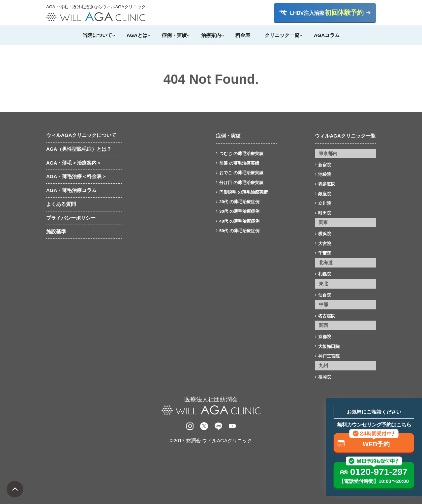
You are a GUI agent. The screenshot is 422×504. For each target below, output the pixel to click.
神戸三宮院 (329, 356)
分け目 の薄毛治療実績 (241, 183)
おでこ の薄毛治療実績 (241, 173)
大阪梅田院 (329, 346)
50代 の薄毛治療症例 (239, 231)
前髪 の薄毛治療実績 (239, 163)
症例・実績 (174, 35)
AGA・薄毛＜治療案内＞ (74, 163)
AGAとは (137, 35)
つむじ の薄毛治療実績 (241, 154)
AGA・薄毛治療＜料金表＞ (76, 176)
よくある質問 (61, 204)
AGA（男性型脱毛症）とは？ (79, 149)
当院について (97, 35)
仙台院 (325, 295)
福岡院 (325, 377)
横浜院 (325, 234)
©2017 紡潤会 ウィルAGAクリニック (211, 441)
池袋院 (325, 174)
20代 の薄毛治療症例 (239, 202)
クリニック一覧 (282, 35)
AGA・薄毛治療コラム (71, 190)
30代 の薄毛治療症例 (239, 211)
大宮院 (325, 244)
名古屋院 (327, 316)
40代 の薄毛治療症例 (239, 221)
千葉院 (325, 253)
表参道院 (327, 184)
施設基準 (56, 231)
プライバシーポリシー (71, 218)
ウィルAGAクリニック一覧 (345, 136)
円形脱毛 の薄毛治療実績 (243, 192)
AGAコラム (327, 35)
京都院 (325, 337)
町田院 (325, 213)
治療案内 (211, 35)
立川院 (325, 203)
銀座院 (325, 194)
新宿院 (325, 165)
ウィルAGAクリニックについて (81, 135)
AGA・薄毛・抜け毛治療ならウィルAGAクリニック (96, 7)
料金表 (243, 35)
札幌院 (325, 274)
